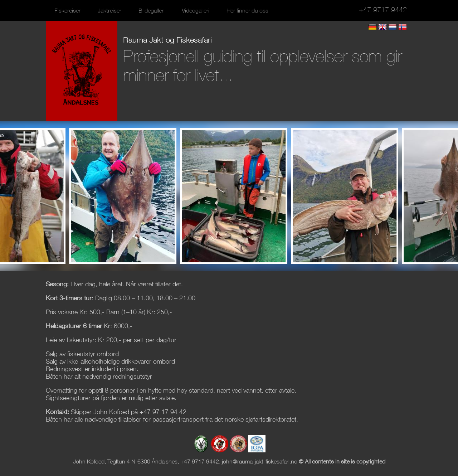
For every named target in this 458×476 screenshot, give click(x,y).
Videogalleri (196, 10)
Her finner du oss (247, 10)
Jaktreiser (109, 10)
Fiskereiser (67, 10)
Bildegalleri (152, 10)
